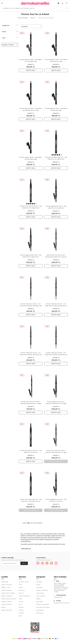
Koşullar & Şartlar (7, 602)
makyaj (45, 544)
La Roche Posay (24, 582)
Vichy (20, 585)
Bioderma (22, 591)
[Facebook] (38, 563)
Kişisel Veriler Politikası (8, 593)
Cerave (21, 588)
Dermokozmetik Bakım (43, 608)
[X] (48, 563)
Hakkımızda (5, 582)
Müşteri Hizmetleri (7, 610)
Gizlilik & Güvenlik (6, 605)
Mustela (21, 608)
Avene (21, 599)
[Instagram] (43, 563)
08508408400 (58, 598)
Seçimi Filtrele (10, 45)
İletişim (3, 608)
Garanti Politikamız (7, 596)
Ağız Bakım (40, 602)
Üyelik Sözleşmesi (7, 591)
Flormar (33, 18)
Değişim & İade (6, 588)
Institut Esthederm (24, 596)
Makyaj (38, 599)
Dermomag (40, 613)
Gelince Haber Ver (56, 461)
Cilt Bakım (39, 582)
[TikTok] (53, 563)
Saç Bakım (39, 588)
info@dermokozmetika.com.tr (61, 603)
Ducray (21, 602)
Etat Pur (21, 593)
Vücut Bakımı (40, 593)
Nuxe (20, 605)
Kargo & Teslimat (6, 585)
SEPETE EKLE (31, 70)
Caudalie (21, 613)
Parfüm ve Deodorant (43, 605)
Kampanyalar (40, 610)
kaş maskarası (36, 538)
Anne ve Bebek (41, 596)
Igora (20, 616)
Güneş (38, 585)
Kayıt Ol (24, 563)
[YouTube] (58, 563)
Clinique (21, 610)
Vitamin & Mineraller (42, 591)
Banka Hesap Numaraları (9, 599)
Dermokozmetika (23, 18)
